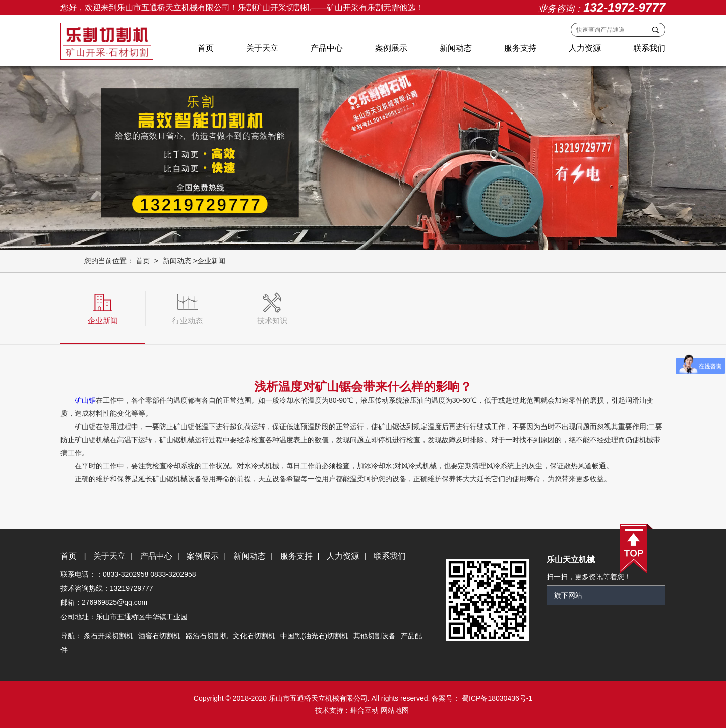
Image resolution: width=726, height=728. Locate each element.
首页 (206, 48)
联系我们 (649, 48)
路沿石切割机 (207, 636)
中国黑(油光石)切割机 (314, 636)
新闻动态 (456, 48)
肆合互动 (365, 710)
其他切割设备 (375, 636)
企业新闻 (211, 261)
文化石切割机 (254, 636)
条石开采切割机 (108, 636)
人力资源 (585, 48)
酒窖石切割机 (159, 636)
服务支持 (520, 48)
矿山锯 (85, 400)
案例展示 (391, 48)
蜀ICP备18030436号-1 (496, 698)
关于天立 (262, 48)
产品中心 (327, 48)
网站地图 (395, 710)
